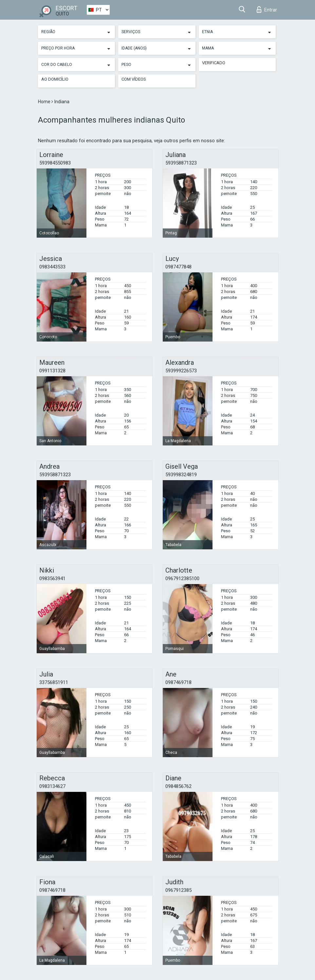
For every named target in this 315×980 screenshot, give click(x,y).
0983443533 (52, 267)
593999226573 (181, 371)
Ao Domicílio (55, 79)
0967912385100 (182, 578)
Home (45, 102)
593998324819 (181, 475)
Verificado (214, 63)
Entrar (267, 10)
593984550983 (55, 163)
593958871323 (181, 163)
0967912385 (178, 890)
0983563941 (52, 578)
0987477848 (178, 267)
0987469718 (178, 682)
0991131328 (52, 371)
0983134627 (52, 786)
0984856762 (178, 786)
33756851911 (54, 682)
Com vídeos (134, 79)
